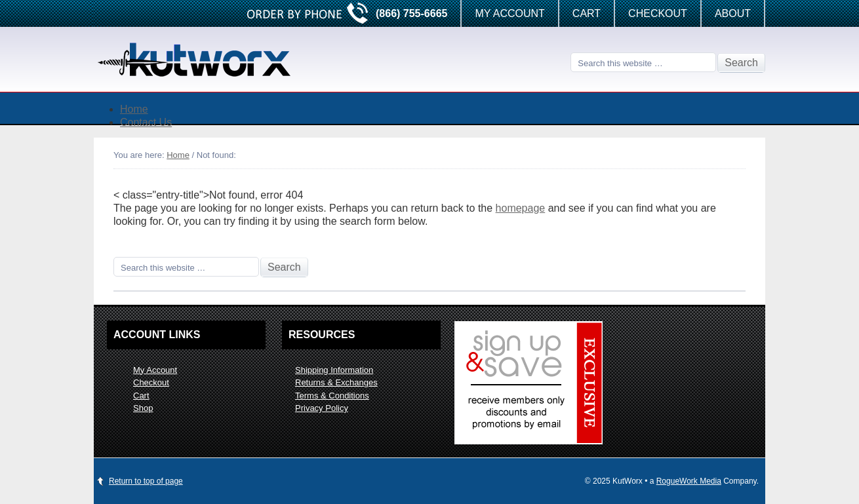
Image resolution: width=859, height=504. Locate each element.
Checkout (658, 13)
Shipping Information (334, 370)
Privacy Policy (322, 408)
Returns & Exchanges (336, 382)
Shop (143, 408)
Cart (587, 13)
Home (134, 109)
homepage (521, 208)
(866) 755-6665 (411, 13)
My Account (509, 13)
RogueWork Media (689, 481)
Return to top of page (146, 481)
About (733, 13)
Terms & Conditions (332, 396)
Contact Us (146, 122)
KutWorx (199, 60)
